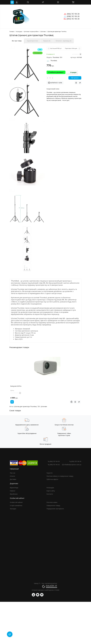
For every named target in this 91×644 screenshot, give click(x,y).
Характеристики (32, 41)
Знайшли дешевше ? (56, 72)
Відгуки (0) (47, 41)
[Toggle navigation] (12, 2)
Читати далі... (66, 100)
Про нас (13, 473)
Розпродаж (50, 488)
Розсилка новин (52, 502)
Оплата (12, 476)
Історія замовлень (16, 505)
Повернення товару (53, 505)
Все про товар (17, 41)
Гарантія (50, 473)
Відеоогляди (14, 488)
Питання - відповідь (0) (63, 41)
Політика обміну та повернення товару (60, 476)
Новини (13, 491)
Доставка (13, 479)
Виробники (14, 494)
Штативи (44, 406)
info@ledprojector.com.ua (71, 465)
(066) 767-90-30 (72, 14)
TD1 (39, 406)
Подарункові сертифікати (55, 509)
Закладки (13, 509)
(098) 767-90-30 (72, 16)
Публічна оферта (52, 479)
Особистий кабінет (16, 502)
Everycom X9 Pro (16, 386)
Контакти (50, 494)
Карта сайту (51, 491)
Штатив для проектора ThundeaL (25, 406)
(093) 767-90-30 (72, 19)
